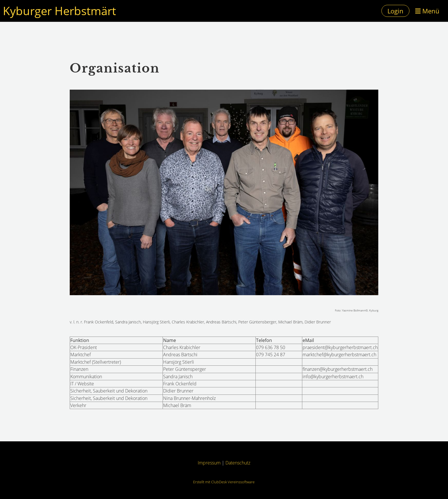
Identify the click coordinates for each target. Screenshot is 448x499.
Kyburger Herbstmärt (59, 11)
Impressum (209, 463)
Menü (427, 11)
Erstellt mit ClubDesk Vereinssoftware (224, 482)
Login (395, 11)
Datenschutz (238, 463)
